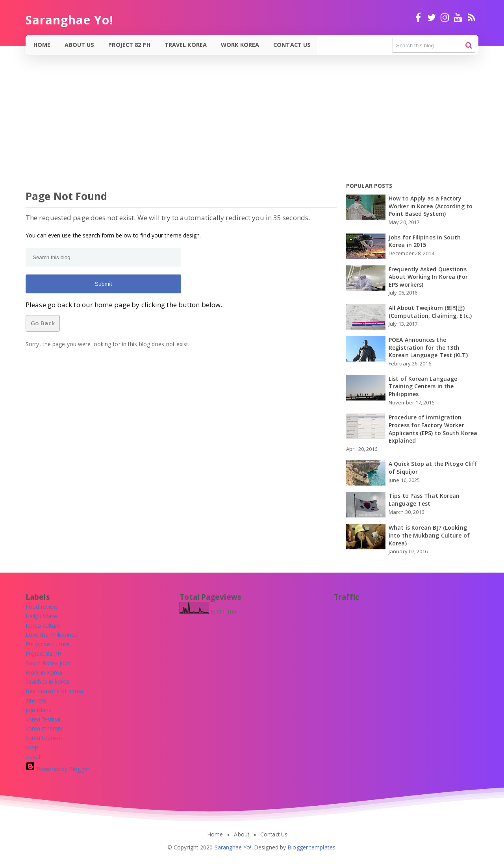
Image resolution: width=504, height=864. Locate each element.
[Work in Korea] (44, 672)
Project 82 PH (130, 45)
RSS (472, 17)
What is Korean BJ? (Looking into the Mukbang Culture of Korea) (429, 535)
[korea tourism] (44, 738)
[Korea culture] (43, 626)
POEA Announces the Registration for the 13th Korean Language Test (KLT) (428, 347)
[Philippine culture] (47, 644)
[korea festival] (43, 719)
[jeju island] (39, 710)
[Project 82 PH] (44, 654)
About (242, 834)
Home (42, 45)
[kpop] (32, 747)
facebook (418, 17)
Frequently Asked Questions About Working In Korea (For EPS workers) (428, 277)
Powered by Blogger (57, 769)
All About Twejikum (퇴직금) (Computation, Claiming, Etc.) (430, 312)
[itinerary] (36, 700)
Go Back (43, 323)
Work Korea (241, 45)
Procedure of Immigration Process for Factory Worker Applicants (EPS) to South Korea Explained (433, 429)
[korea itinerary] (44, 728)
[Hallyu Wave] (41, 616)
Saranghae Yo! (233, 847)
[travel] (33, 757)
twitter (431, 17)
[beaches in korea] (48, 681)
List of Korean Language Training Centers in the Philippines (423, 386)
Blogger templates (311, 847)
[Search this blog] (434, 45)
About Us (80, 45)
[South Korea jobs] (48, 663)
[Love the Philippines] (51, 635)
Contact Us (293, 45)
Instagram (445, 17)
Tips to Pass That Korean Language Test (424, 500)
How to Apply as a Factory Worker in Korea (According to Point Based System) (431, 206)
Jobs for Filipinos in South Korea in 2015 (425, 241)
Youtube (458, 17)
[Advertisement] (236, 124)
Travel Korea (186, 45)
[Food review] (42, 607)
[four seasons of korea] (54, 691)
